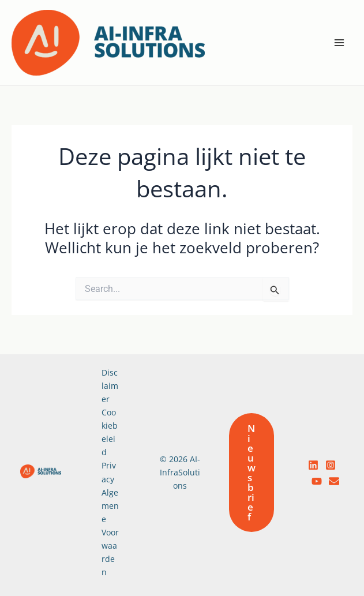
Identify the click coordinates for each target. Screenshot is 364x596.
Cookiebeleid (110, 432)
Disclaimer (110, 386)
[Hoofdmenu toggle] (340, 43)
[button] (252, 473)
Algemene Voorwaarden (110, 533)
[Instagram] (331, 465)
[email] (334, 481)
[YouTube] (317, 481)
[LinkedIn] (313, 465)
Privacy (109, 472)
